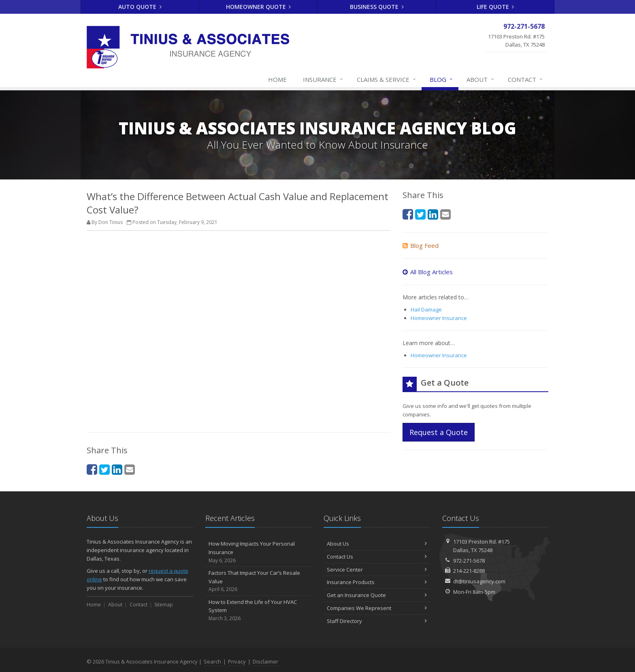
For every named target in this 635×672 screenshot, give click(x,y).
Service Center (377, 570)
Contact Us (377, 557)
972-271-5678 (469, 561)
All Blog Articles (428, 272)
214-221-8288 (469, 571)
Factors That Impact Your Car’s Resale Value (259, 581)
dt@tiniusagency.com (479, 581)
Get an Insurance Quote (377, 595)
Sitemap (164, 605)
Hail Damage (426, 309)
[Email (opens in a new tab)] (130, 469)
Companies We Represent (377, 608)
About (481, 79)
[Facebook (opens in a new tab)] (92, 469)
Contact (526, 79)
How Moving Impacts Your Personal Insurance (259, 552)
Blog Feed (421, 245)
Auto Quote (140, 7)
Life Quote (495, 7)
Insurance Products (377, 582)
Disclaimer (265, 661)
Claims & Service (387, 79)
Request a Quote (439, 432)
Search (212, 661)
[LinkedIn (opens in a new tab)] (117, 469)
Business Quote (377, 7)
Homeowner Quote (259, 7)
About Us (377, 544)
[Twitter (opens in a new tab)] (104, 469)
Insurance (323, 79)
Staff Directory (377, 621)
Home (277, 79)
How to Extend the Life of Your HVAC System (259, 610)
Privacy (237, 661)
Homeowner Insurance (439, 318)
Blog (442, 79)
